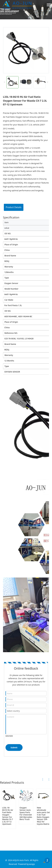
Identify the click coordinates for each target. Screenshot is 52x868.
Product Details (14, 207)
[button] (48, 82)
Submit (14, 748)
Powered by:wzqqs (27, 864)
